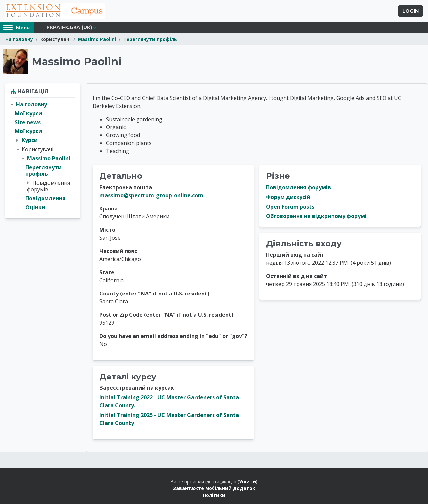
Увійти (248, 482)
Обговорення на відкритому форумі (316, 216)
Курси (30, 140)
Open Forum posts (290, 207)
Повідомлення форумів (299, 187)
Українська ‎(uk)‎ (69, 27)
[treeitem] (43, 156)
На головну (19, 39)
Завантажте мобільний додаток (214, 488)
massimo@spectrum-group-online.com (151, 195)
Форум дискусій (288, 197)
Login (411, 11)
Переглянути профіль (150, 39)
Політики (214, 495)
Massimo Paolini (97, 39)
